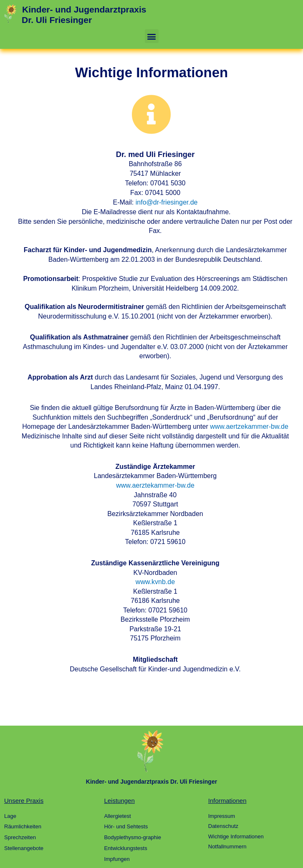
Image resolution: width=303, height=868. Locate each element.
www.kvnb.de (155, 582)
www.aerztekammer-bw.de (155, 485)
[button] (152, 36)
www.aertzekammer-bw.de (249, 426)
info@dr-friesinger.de (167, 202)
